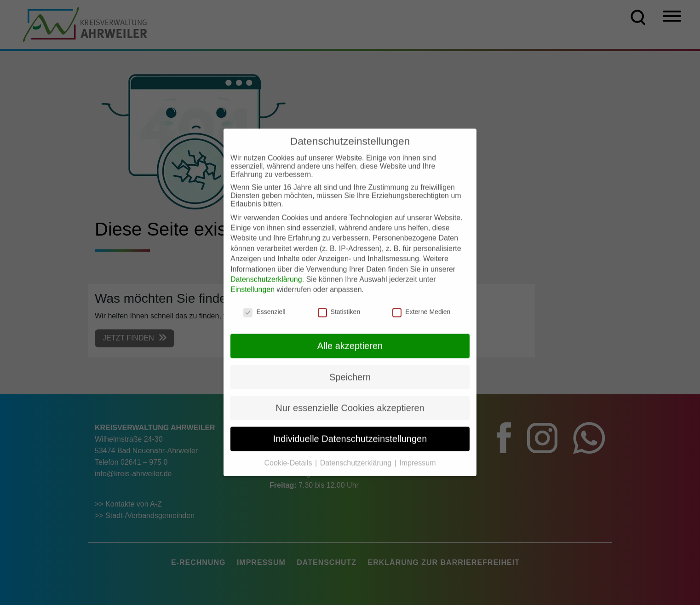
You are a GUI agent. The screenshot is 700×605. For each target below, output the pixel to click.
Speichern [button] (350, 369)
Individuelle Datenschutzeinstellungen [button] (350, 431)
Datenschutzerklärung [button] (357, 454)
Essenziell (264, 303)
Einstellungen (252, 281)
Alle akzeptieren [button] (350, 338)
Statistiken (339, 303)
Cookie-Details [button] (289, 454)
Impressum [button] (417, 454)
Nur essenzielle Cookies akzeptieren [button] (350, 400)
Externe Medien (421, 303)
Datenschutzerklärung (266, 271)
